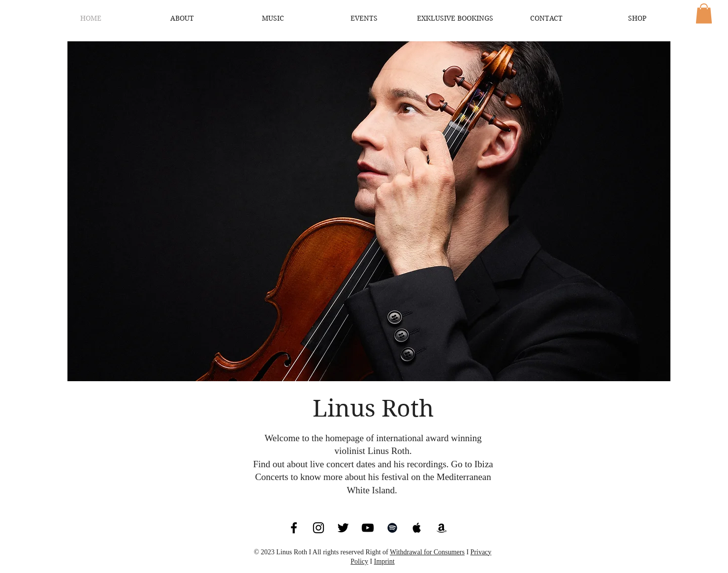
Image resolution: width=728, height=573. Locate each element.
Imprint (384, 561)
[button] (704, 14)
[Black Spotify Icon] (392, 528)
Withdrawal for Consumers (427, 552)
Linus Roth (373, 408)
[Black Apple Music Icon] (417, 528)
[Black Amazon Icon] (442, 528)
